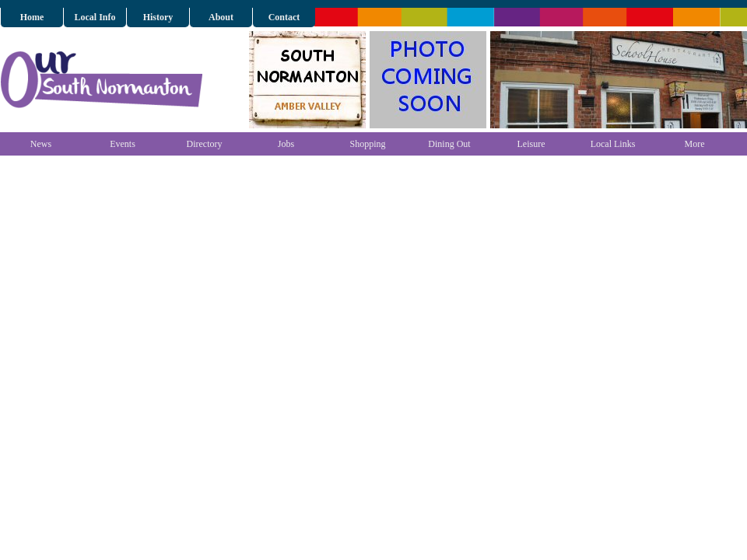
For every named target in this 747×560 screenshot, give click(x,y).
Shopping (367, 144)
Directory (205, 144)
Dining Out (449, 144)
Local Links (613, 144)
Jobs (286, 144)
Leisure (531, 144)
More (695, 144)
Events (123, 144)
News (41, 144)
